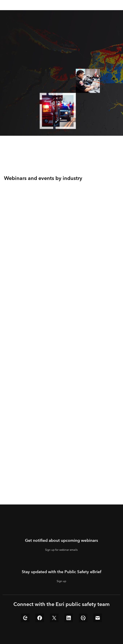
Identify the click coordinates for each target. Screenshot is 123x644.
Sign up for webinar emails (61, 550)
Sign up (61, 581)
